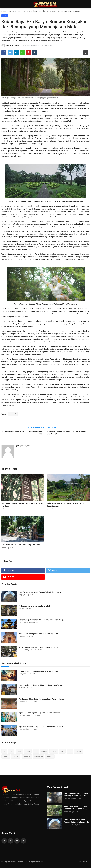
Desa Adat (27, 757)
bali (4, 751)
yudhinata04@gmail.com (27, 650)
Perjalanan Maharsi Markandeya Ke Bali (34, 606)
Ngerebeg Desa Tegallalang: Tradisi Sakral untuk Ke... (40, 713)
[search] (88, 4)
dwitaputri (5, 509)
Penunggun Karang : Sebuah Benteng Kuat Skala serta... (76, 794)
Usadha (6, 757)
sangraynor (22, 595)
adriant (4, 548)
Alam (62, 751)
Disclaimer (83, 862)
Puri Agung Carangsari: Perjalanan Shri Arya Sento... (40, 634)
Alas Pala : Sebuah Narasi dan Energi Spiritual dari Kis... (22, 505)
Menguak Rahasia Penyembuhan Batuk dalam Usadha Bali (67, 433)
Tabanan (16, 757)
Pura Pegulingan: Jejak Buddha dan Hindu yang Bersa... (41, 685)
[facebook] (4, 841)
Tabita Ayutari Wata (25, 715)
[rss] (23, 841)
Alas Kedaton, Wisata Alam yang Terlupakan (22, 545)
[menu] (3, 4)
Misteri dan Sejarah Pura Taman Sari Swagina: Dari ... (40, 647)
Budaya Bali (39, 757)
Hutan (19, 11)
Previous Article (36, 427)
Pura (11, 751)
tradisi (28, 751)
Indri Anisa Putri (24, 702)
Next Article (53, 427)
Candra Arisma (69, 799)
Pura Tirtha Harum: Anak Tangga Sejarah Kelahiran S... (40, 592)
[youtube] (17, 841)
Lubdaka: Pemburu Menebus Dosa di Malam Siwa (38, 671)
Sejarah (54, 751)
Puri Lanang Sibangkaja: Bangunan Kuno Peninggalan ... (41, 699)
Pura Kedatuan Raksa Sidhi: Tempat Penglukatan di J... (76, 808)
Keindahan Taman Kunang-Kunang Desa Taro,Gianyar (65, 505)
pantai (19, 751)
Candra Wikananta (25, 622)
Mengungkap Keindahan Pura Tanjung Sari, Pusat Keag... (41, 620)
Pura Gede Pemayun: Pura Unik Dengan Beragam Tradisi (23, 433)
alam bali (50, 757)
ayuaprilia (22, 636)
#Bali (70, 751)
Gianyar (78, 751)
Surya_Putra (23, 674)
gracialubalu (51, 509)
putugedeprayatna (23, 446)
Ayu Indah (22, 688)
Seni (36, 751)
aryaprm (67, 812)
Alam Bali (11, 11)
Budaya (44, 751)
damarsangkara (24, 729)
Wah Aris (21, 609)
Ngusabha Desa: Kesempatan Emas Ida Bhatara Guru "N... (42, 727)
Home (4, 11)
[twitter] (11, 841)
